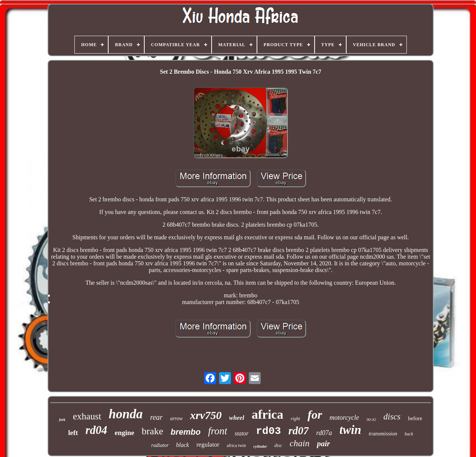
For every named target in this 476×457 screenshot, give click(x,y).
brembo (186, 432)
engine (124, 433)
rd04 (97, 430)
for (315, 415)
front (218, 431)
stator (242, 433)
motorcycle (344, 418)
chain (300, 443)
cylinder (260, 446)
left (73, 433)
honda (126, 414)
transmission (383, 434)
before (415, 418)
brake (152, 431)
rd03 (268, 431)
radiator (160, 445)
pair (323, 444)
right (295, 418)
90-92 (371, 419)
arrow (176, 418)
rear (157, 417)
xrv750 (206, 415)
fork (62, 420)
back (409, 434)
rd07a (324, 433)
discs (392, 417)
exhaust (87, 416)
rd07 (299, 431)
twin (350, 430)
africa (268, 414)
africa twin (237, 445)
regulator (208, 445)
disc (278, 445)
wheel (237, 418)
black (183, 445)
